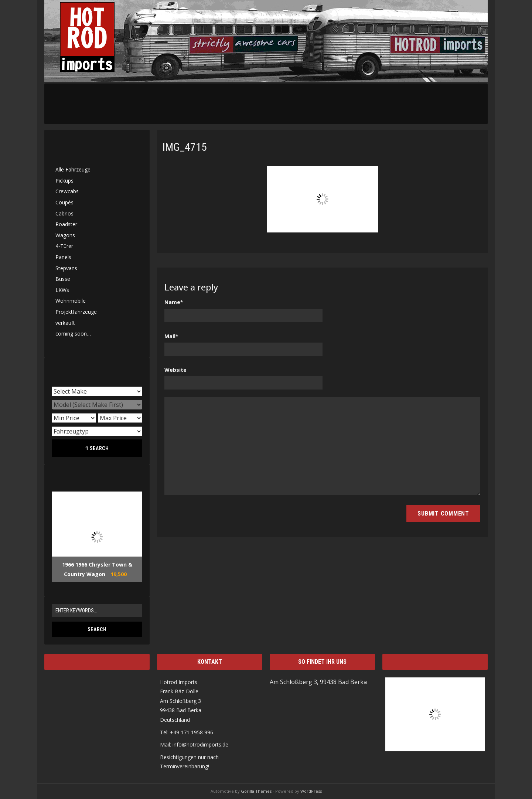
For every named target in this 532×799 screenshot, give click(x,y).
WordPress (311, 791)
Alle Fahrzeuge (73, 169)
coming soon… (73, 334)
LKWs (62, 290)
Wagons (65, 235)
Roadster (66, 224)
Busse (63, 279)
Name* (174, 302)
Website (175, 370)
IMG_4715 (185, 147)
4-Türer (64, 246)
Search (97, 448)
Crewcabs (67, 191)
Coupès (64, 202)
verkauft (65, 323)
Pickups (64, 181)
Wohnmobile (71, 301)
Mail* (171, 336)
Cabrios (64, 213)
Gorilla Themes (256, 791)
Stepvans (66, 268)
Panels (63, 257)
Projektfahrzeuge (76, 312)
